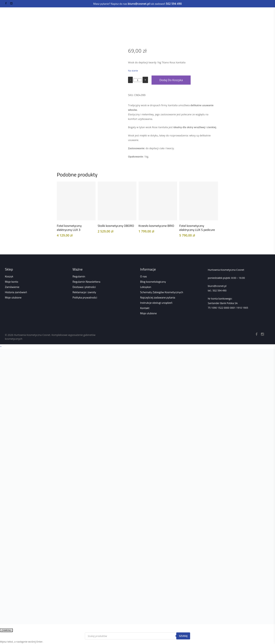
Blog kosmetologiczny (153, 282)
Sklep (79, 25)
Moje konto (11, 282)
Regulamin (79, 276)
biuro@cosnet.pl (217, 286)
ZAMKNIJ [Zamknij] (6, 630)
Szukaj (183, 636)
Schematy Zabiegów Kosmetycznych (162, 292)
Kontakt (145, 308)
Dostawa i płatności (84, 287)
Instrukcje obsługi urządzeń (156, 303)
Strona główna (64, 25)
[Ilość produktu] (138, 80)
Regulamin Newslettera (86, 282)
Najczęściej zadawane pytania (158, 297)
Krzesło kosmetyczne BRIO (156, 226)
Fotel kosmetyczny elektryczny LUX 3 (69, 228)
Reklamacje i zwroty (84, 292)
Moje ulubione (13, 297)
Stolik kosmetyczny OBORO (116, 226)
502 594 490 (219, 290)
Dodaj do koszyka (171, 80)
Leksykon (146, 287)
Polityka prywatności (85, 297)
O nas (143, 276)
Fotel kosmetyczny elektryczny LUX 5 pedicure (197, 228)
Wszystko (92, 25)
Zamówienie (12, 287)
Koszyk (9, 276)
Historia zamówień (16, 292)
